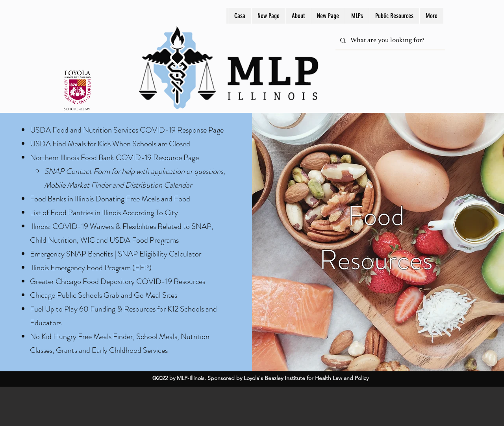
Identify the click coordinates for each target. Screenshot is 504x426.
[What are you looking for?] (389, 40)
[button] (357, 16)
